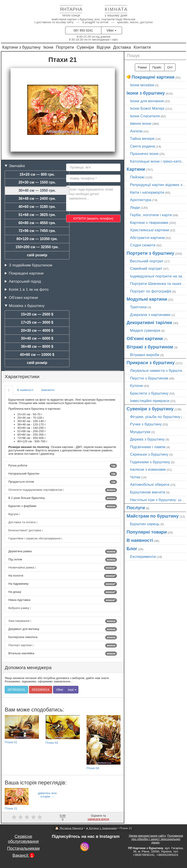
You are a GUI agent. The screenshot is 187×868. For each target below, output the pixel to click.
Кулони (136, 386)
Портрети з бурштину (150, 253)
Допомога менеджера (28, 667)
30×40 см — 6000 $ (37, 338)
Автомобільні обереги (150, 484)
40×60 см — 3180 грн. (37, 207)
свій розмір (37, 255)
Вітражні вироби (145, 355)
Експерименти (143, 557)
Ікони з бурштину (146, 93)
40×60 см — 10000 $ (37, 355)
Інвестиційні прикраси (150, 401)
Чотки (135, 477)
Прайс (157, 67)
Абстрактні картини (147, 238)
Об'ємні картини (23, 298)
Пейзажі (137, 177)
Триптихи (138, 307)
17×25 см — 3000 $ (37, 322)
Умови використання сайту (147, 836)
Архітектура (141, 200)
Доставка (122, 47)
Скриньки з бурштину (149, 454)
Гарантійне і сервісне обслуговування (35, 538)
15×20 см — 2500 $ (37, 314)
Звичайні (17, 166)
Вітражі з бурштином (150, 347)
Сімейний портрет (146, 268)
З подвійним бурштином (30, 265)
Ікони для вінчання (147, 101)
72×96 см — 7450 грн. (37, 231)
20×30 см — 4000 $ (37, 331)
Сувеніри (85, 47)
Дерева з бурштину (147, 439)
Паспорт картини (63, 645)
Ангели (136, 131)
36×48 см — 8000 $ (37, 347)
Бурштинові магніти (148, 492)
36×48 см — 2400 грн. (37, 199)
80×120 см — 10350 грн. (37, 239)
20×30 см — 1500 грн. (37, 182)
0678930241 (16, 690)
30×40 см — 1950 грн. (37, 190)
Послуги (136, 508)
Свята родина (142, 146)
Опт (170, 67)
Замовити (48, 390)
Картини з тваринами (149, 223)
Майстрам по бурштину (153, 516)
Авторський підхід (25, 281)
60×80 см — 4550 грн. (37, 223)
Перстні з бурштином (149, 378)
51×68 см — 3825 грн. (37, 215)
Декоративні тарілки (149, 323)
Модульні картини (147, 299)
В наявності (25, 390)
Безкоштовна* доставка (26, 530)
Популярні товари (147, 532)
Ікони (48, 47)
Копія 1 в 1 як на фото (29, 289)
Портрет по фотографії (151, 291)
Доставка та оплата (23, 522)
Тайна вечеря (142, 139)
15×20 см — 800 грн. (37, 174)
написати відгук (98, 819)
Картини (136, 169)
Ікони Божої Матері (147, 108)
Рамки (142, 67)
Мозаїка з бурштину (27, 306)
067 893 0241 (83, 30)
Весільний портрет (147, 261)
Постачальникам (23, 848)
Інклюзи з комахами (148, 469)
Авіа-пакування (63, 621)
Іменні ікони (141, 123)
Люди (135, 207)
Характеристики (22, 376)
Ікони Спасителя (145, 116)
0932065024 (41, 690)
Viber (111, 30)
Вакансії (23, 855)
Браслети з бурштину (149, 393)
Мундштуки (140, 432)
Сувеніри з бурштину (150, 409)
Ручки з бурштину (146, 424)
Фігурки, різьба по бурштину (155, 417)
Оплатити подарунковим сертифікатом (63, 490)
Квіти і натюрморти (147, 192)
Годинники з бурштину (150, 462)
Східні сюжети (143, 245)
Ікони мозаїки (142, 85)
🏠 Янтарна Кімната (69, 828)
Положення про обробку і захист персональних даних (157, 839)
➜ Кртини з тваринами (101, 828)
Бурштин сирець (145, 524)
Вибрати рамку (20, 608)
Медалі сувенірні (145, 330)
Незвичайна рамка (63, 568)
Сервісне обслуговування (23, 839)
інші (72, 690)
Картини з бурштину (21, 47)
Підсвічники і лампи (148, 447)
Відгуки (104, 47)
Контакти (142, 47)
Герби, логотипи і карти (151, 215)
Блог (132, 549)
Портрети (65, 47)
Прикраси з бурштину (151, 363)
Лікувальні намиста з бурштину (158, 370)
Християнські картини (149, 230)
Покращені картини (26, 273)
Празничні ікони (144, 154)
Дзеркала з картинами (150, 315)
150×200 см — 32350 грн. (37, 247)
